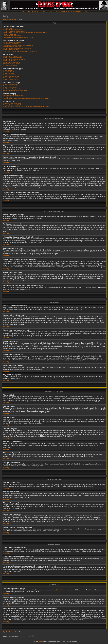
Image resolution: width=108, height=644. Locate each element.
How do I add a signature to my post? (14, 59)
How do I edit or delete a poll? (12, 62)
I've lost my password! (10, 34)
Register (51, 11)
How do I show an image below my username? (17, 48)
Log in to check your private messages (71, 11)
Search (28, 11)
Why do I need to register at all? (13, 30)
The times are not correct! (11, 44)
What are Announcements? (11, 76)
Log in (86, 11)
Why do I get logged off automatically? (14, 31)
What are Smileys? (9, 73)
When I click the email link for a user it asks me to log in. (20, 51)
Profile (57, 11)
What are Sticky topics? (10, 78)
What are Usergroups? (10, 87)
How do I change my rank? (11, 50)
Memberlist (35, 11)
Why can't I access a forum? (11, 64)
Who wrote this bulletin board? (12, 103)
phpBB (41, 641)
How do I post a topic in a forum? (13, 56)
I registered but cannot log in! (12, 36)
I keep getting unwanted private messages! (16, 97)
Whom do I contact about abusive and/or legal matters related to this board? (26, 106)
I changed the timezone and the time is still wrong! (18, 45)
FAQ (23, 11)
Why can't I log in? (8, 28)
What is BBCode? (8, 70)
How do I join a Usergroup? (11, 89)
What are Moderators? (10, 86)
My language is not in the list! (12, 47)
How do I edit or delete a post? (12, 58)
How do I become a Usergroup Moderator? (16, 90)
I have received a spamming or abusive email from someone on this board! (26, 98)
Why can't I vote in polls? (10, 65)
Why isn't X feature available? (12, 105)
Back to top (6, 131)
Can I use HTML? (8, 72)
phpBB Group (60, 590)
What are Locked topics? (10, 79)
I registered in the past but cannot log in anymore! (18, 37)
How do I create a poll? (10, 61)
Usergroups (43, 11)
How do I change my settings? (12, 42)
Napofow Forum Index (10, 19)
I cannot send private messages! (13, 95)
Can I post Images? (9, 75)
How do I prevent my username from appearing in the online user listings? (25, 33)
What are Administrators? (11, 84)
